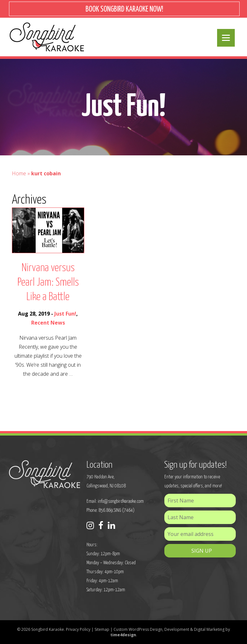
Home (19, 173)
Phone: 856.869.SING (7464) (110, 510)
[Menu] (226, 38)
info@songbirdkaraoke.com (121, 501)
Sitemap (102, 629)
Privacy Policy (78, 629)
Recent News (48, 323)
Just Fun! (65, 314)
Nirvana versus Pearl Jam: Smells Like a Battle (48, 283)
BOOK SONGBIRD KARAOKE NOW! (124, 9)
